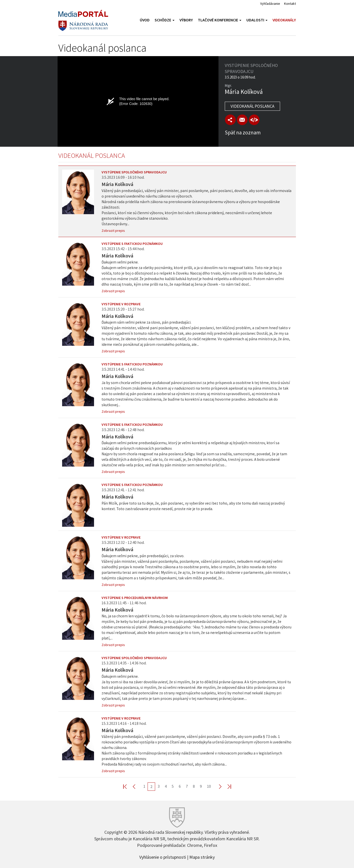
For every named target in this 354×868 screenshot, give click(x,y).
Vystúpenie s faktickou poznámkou (132, 244)
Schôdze (165, 20)
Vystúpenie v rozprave (121, 304)
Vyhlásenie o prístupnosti (163, 857)
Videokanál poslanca (252, 106)
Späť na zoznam (243, 133)
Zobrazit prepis (113, 231)
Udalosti (257, 20)
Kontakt (290, 4)
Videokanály (284, 20)
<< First (128, 786)
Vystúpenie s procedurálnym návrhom (135, 598)
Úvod (145, 20)
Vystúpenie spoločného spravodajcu (134, 172)
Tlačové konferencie (220, 20)
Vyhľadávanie (270, 4)
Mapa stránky (202, 857)
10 (209, 786)
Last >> (226, 786)
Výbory (186, 20)
